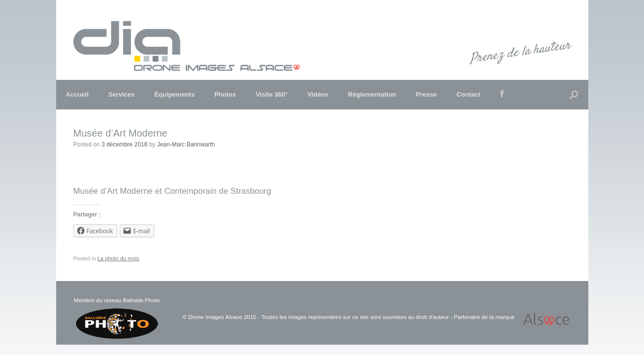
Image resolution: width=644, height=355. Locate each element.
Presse (426, 94)
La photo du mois (119, 258)
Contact (468, 94)
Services (122, 94)
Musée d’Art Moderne (120, 133)
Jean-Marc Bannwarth (186, 144)
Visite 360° (272, 94)
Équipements (174, 94)
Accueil (77, 94)
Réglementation (372, 94)
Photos (225, 94)
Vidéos (318, 94)
